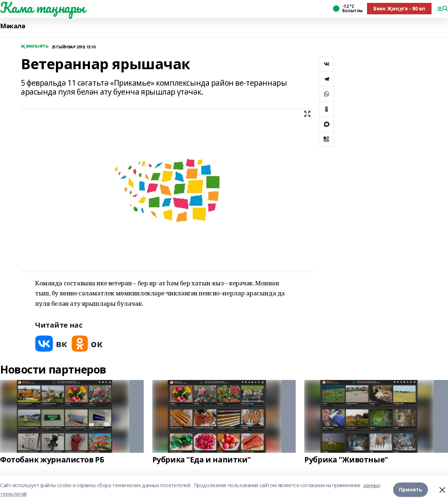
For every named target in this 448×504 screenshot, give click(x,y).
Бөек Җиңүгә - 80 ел (399, 8)
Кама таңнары (42, 8)
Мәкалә (13, 26)
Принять (411, 489)
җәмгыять (35, 46)
